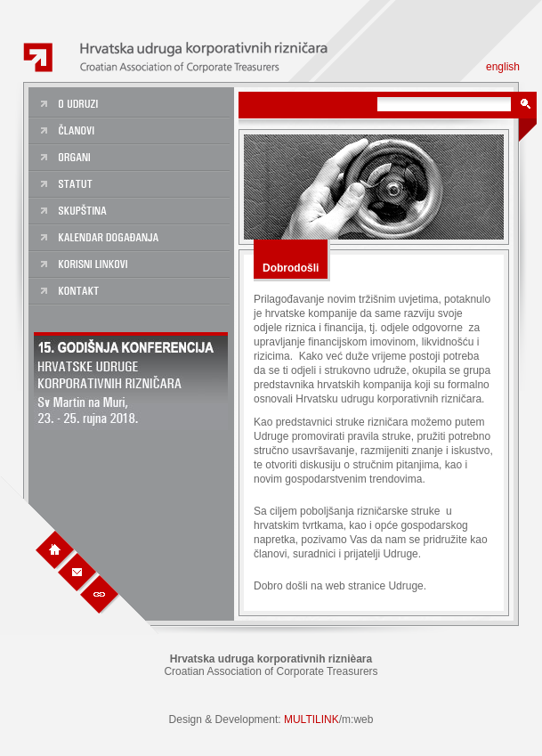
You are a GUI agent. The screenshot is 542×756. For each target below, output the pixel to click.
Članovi (131, 132)
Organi (131, 159)
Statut (131, 185)
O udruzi (131, 105)
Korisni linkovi (131, 265)
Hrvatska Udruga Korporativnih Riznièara (181, 57)
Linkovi (100, 593)
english (503, 67)
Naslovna (55, 549)
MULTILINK (311, 719)
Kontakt (131, 292)
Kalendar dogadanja (131, 239)
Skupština (131, 212)
